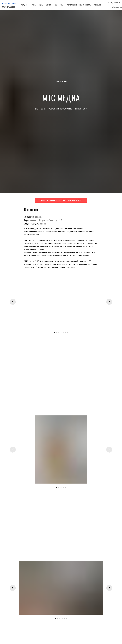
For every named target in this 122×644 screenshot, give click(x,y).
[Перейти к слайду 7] (67, 332)
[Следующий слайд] (109, 302)
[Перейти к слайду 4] (61, 332)
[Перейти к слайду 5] (63, 332)
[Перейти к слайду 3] (59, 332)
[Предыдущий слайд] (13, 302)
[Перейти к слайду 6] (65, 332)
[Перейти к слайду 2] (57, 332)
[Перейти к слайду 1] (55, 332)
